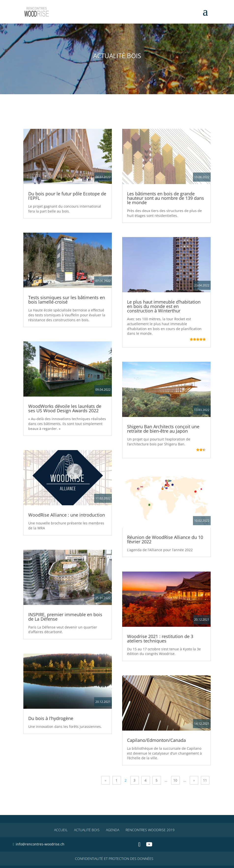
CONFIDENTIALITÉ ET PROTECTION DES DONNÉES (114, 859)
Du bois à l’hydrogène (51, 718)
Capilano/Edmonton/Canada (156, 740)
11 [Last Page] (205, 780)
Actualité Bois (87, 830)
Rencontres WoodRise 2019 (150, 830)
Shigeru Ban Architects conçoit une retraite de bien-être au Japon (163, 429)
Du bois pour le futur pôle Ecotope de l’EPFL (67, 196)
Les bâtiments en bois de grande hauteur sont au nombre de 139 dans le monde (166, 198)
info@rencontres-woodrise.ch (40, 844)
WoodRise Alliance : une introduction (67, 515)
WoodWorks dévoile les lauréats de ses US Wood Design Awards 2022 (65, 408)
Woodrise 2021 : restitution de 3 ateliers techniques (160, 639)
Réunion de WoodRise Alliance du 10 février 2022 (165, 539)
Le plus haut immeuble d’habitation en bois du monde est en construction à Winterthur (164, 306)
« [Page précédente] (106, 780)
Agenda (113, 830)
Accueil (61, 830)
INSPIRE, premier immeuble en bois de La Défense (65, 617)
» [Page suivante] (194, 780)
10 (175, 780)
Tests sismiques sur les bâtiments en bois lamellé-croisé (67, 300)
